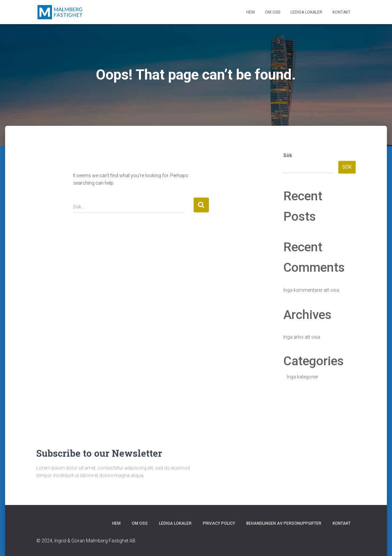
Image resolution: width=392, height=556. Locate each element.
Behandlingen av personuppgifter (284, 523)
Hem (251, 12)
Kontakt (342, 12)
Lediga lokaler (306, 12)
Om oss (273, 12)
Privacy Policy (219, 523)
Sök (288, 155)
